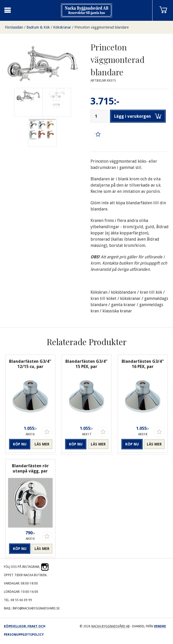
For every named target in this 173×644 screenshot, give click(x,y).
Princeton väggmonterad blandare (102, 27)
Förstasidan (14, 27)
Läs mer (42, 444)
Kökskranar (62, 27)
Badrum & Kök (38, 27)
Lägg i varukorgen (138, 116)
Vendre (160, 626)
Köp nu (20, 444)
